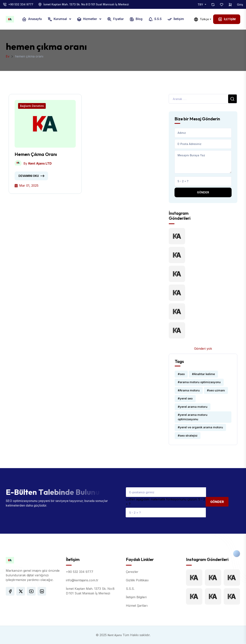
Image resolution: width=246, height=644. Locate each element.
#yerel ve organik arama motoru (200, 427)
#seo (181, 374)
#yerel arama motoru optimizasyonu (193, 417)
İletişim (176, 19)
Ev (8, 56)
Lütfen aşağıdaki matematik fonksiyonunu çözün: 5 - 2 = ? (165, 502)
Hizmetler (87, 19)
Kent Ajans (115, 635)
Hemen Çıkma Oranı (36, 154)
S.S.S (155, 19)
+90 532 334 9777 (21, 4)
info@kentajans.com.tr (82, 580)
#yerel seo (185, 398)
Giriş (240, 5)
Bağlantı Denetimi (32, 106)
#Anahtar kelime (203, 374)
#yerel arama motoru (193, 407)
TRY (201, 5)
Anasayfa (32, 19)
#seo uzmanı (216, 390)
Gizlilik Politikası (137, 580)
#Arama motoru (189, 390)
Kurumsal (58, 19)
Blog (136, 19)
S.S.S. (130, 589)
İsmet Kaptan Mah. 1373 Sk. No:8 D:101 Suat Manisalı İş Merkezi (86, 4)
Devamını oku (29, 176)
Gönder (203, 192)
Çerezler (132, 572)
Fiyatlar (115, 19)
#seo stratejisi (188, 436)
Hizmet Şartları (137, 606)
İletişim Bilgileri (136, 597)
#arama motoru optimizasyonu (199, 382)
